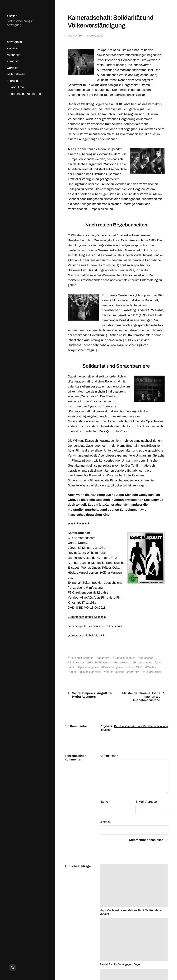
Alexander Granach (83, 658)
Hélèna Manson (105, 672)
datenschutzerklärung (26, 94)
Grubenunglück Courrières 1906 (135, 667)
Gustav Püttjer (79, 672)
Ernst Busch (126, 662)
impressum (15, 81)
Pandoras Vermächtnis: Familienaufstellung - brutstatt (123, 733)
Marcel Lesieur (131, 672)
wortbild (12, 68)
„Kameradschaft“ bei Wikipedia (89, 617)
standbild (13, 61)
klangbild (13, 48)
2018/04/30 (75, 35)
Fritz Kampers (149, 662)
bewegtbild (14, 42)
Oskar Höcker (79, 676)
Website (105, 827)
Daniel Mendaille (130, 658)
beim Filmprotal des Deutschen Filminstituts (97, 626)
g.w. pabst (76, 667)
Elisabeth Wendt (102, 662)
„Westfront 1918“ (129, 315)
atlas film (107, 658)
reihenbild (14, 55)
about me (18, 87)
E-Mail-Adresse (147, 806)
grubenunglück (98, 667)
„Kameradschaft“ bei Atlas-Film (89, 635)
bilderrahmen (16, 74)
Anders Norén (159, 965)
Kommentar (109, 760)
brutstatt (13, 16)
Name (105, 806)
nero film (152, 672)
